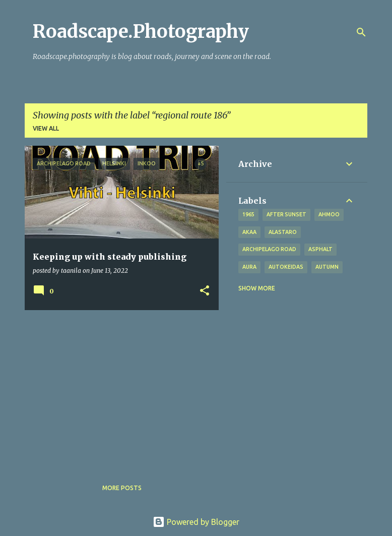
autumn (327, 267)
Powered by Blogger (196, 522)
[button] (205, 291)
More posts (122, 488)
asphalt (320, 249)
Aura (249, 267)
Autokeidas (286, 267)
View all (46, 128)
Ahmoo (329, 214)
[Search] (361, 32)
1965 (248, 214)
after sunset (286, 214)
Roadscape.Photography (141, 32)
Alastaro (283, 232)
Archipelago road (269, 249)
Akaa (249, 232)
